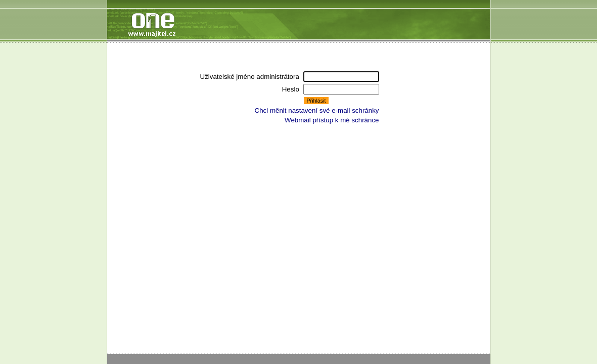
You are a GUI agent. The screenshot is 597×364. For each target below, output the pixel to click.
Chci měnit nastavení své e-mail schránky (317, 110)
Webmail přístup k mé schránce (332, 120)
